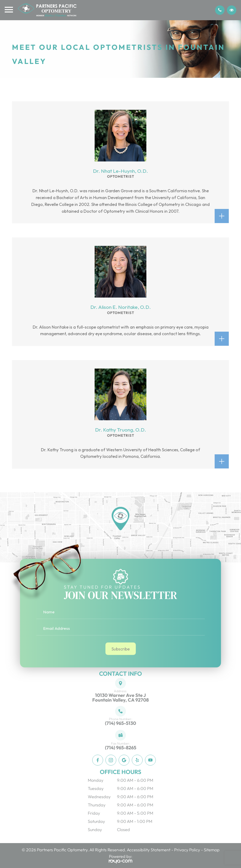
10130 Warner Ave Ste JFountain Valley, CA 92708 (120, 697)
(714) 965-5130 (120, 723)
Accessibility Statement (149, 850)
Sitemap (212, 850)
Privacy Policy (187, 850)
